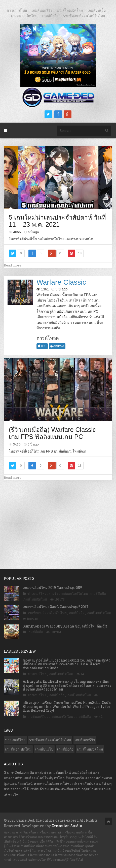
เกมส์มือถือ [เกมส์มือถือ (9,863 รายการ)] (65, 749)
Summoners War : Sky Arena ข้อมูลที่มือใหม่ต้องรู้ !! (65, 626)
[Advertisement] (58, 519)
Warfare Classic (61, 282)
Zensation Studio (67, 826)
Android (57, 346)
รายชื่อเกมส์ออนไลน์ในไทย (84, 16)
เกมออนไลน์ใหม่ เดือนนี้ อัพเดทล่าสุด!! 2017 (56, 607)
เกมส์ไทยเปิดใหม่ (70, 10)
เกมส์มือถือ (50, 16)
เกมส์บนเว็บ (97, 10)
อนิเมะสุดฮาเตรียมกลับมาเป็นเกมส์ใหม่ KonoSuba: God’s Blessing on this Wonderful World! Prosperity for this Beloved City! (67, 706)
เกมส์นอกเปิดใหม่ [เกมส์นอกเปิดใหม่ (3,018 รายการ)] (18, 749)
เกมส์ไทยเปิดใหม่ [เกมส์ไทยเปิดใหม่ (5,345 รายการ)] (90, 749)
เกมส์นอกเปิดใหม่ (24, 16)
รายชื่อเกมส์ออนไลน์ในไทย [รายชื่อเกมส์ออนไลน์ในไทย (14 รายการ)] (50, 740)
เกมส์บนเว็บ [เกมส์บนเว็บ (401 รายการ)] (44, 749)
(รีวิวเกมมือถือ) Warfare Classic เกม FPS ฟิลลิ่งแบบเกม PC (52, 433)
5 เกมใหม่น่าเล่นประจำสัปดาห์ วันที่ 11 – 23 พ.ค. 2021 (57, 221)
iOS (42, 346)
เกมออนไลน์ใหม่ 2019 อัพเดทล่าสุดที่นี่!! (52, 588)
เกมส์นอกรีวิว (42, 10)
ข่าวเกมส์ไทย (17, 10)
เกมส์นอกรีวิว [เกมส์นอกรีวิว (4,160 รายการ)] (85, 740)
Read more (13, 265)
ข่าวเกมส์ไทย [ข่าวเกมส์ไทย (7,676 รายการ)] (15, 740)
